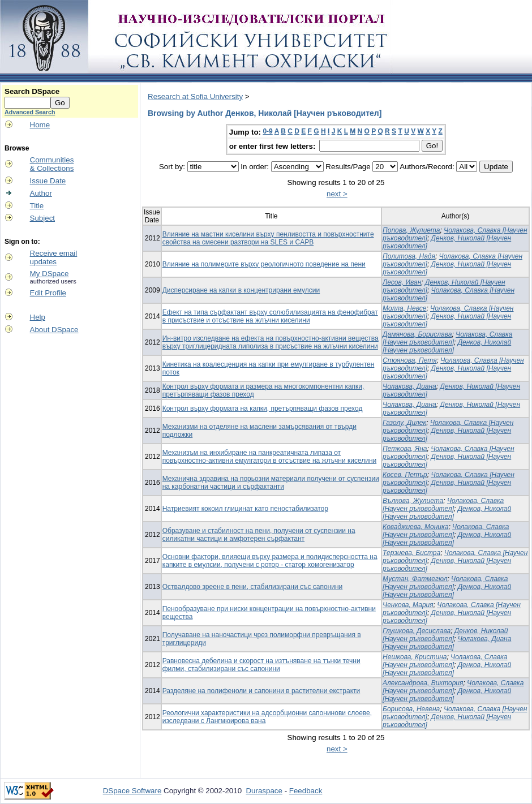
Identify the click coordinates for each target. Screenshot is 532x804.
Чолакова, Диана (409, 386)
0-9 (267, 131)
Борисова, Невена (411, 709)
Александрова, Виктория (423, 683)
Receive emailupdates (54, 257)
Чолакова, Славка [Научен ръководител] (447, 338)
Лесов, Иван (402, 282)
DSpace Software (132, 791)
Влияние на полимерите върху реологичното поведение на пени (264, 264)
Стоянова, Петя (409, 360)
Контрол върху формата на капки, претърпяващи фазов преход (263, 409)
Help (38, 317)
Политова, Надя (409, 256)
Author (41, 193)
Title (37, 206)
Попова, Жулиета (411, 230)
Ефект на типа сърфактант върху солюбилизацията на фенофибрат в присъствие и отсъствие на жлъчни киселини (270, 316)
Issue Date (48, 181)
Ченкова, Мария (408, 605)
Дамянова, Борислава (417, 334)
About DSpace (54, 330)
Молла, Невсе (404, 308)
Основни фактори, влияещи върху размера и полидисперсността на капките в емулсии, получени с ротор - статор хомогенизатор (270, 561)
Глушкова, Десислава (417, 631)
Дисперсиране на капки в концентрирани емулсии (241, 290)
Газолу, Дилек (404, 423)
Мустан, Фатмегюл (415, 579)
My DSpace (50, 274)
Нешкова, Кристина (415, 657)
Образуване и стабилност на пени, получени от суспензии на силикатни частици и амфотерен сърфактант (259, 535)
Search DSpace (32, 91)
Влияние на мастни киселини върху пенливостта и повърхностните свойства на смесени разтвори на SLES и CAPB (268, 238)
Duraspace (264, 791)
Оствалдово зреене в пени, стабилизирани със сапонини (253, 587)
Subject (42, 218)
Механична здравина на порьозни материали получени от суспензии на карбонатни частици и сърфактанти (271, 483)
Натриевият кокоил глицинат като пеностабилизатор (245, 509)
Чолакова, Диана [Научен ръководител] (447, 643)
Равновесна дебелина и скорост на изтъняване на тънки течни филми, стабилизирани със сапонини (261, 665)
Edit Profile (48, 293)
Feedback (306, 791)
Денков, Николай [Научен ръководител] (447, 346)
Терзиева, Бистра (411, 553)
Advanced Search (30, 112)
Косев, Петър (405, 475)
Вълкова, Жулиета (413, 501)
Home (40, 125)
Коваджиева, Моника (415, 527)
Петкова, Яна (405, 449)
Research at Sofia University (195, 96)
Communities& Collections (52, 164)
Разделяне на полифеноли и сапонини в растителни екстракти (261, 691)
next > (337, 194)
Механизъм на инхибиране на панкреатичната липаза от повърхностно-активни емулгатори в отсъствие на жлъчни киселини (270, 457)
